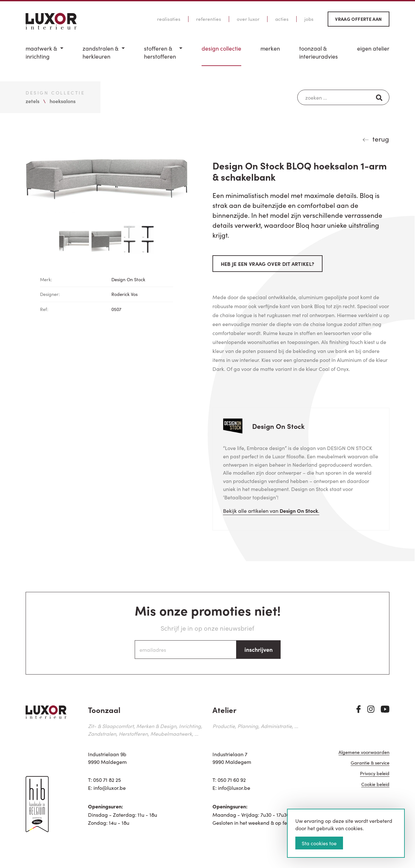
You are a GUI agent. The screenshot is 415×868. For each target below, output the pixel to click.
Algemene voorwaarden (364, 753)
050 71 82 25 (107, 780)
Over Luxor (248, 19)
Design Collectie (221, 48)
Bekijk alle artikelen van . (271, 511)
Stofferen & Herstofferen (160, 52)
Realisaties (169, 19)
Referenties (209, 19)
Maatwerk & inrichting (41, 52)
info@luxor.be (110, 788)
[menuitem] (44, 55)
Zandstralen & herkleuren (100, 52)
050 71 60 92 (232, 780)
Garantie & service (370, 763)
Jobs (309, 19)
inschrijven (259, 649)
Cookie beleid (375, 785)
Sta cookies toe (319, 843)
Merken (270, 48)
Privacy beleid (375, 774)
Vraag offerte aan (358, 19)
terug (381, 139)
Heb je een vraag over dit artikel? (268, 264)
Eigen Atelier (373, 48)
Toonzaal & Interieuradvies (319, 52)
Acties (282, 19)
